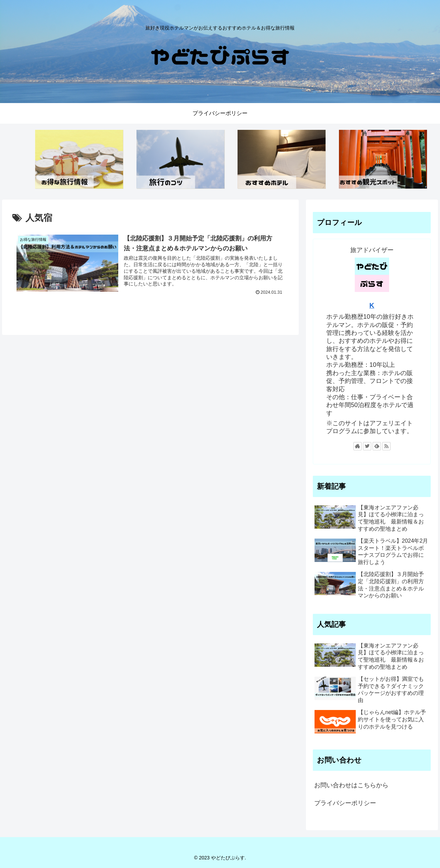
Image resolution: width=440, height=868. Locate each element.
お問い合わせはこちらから (351, 785)
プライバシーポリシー (345, 803)
